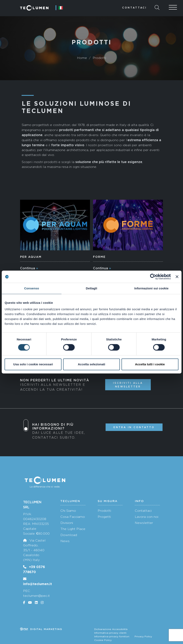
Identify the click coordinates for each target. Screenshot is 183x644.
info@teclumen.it (37, 584)
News (65, 541)
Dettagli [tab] (92, 288)
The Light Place (73, 529)
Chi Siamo (68, 511)
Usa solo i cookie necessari (33, 364)
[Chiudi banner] (177, 277)
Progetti (104, 517)
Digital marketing (41, 629)
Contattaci (134, 8)
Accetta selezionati (91, 364)
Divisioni (67, 523)
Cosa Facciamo (73, 517)
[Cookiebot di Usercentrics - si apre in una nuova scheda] (153, 277)
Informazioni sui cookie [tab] (151, 288)
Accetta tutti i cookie (150, 364)
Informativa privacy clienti (110, 633)
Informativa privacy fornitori (112, 637)
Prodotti (104, 511)
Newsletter (144, 523)
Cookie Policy (103, 640)
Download (69, 535)
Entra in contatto (134, 427)
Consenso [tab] (32, 288)
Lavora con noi (147, 517)
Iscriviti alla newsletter (128, 385)
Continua (28, 268)
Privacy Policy (143, 637)
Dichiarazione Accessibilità (111, 629)
